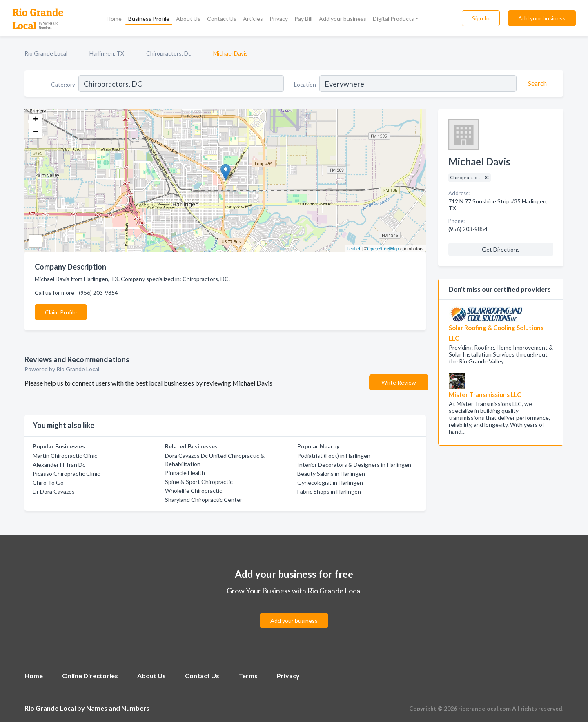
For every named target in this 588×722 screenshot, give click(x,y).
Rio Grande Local (46, 53)
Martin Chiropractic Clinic (65, 456)
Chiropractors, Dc (169, 53)
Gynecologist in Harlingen (330, 482)
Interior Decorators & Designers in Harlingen (354, 465)
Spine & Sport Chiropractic (199, 482)
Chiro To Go (48, 482)
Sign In (481, 18)
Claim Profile (61, 312)
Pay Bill (303, 19)
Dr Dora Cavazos (54, 491)
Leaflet (353, 249)
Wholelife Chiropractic (194, 491)
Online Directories (90, 676)
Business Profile (149, 19)
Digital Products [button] (393, 19)
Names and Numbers (118, 708)
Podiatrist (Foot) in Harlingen (334, 456)
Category (63, 84)
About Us (188, 19)
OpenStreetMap (383, 249)
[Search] (536, 83)
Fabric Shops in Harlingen (329, 491)
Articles (253, 19)
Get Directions (501, 249)
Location (305, 84)
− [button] (36, 132)
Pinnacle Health (185, 473)
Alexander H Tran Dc (59, 465)
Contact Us (222, 19)
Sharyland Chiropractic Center (204, 500)
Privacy (279, 19)
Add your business (343, 19)
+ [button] (36, 120)
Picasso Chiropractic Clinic (66, 474)
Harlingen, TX (107, 53)
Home (114, 19)
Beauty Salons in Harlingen (331, 474)
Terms (248, 676)
